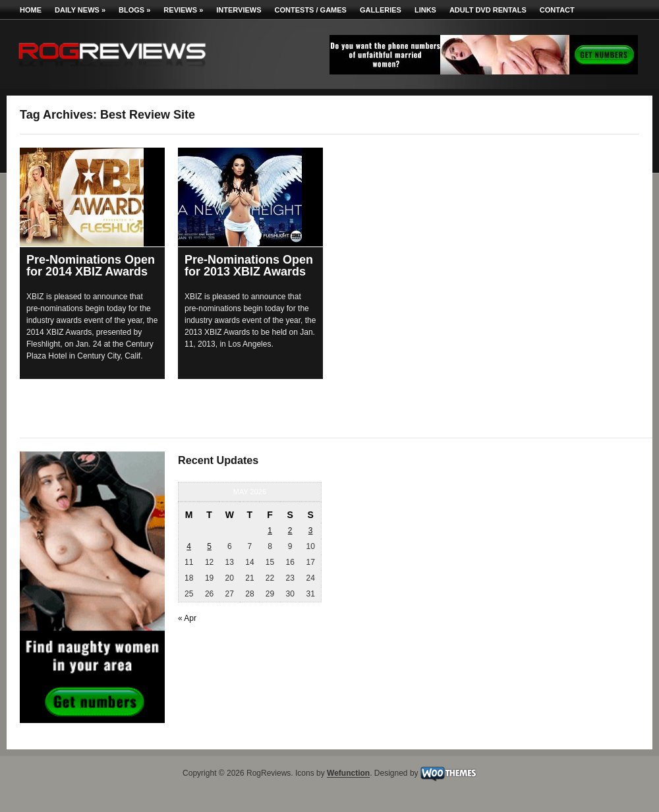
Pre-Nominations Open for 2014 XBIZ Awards (91, 266)
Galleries (381, 10)
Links (425, 10)
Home (31, 10)
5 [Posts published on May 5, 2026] (209, 546)
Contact (557, 10)
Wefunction (348, 774)
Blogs (134, 10)
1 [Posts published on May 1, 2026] (270, 531)
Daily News (80, 10)
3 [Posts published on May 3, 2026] (311, 531)
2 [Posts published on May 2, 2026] (290, 531)
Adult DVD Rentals (488, 10)
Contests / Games (311, 10)
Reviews (183, 10)
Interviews (239, 10)
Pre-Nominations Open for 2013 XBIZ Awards (249, 266)
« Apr (187, 618)
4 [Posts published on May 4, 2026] (189, 546)
